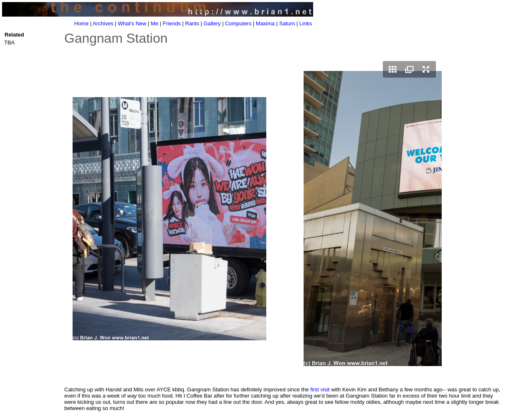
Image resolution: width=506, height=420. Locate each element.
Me (155, 23)
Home (81, 23)
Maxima (265, 23)
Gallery (212, 23)
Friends (172, 23)
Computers (238, 23)
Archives (103, 23)
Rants (192, 23)
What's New (132, 23)
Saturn (287, 23)
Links (306, 23)
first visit (320, 389)
